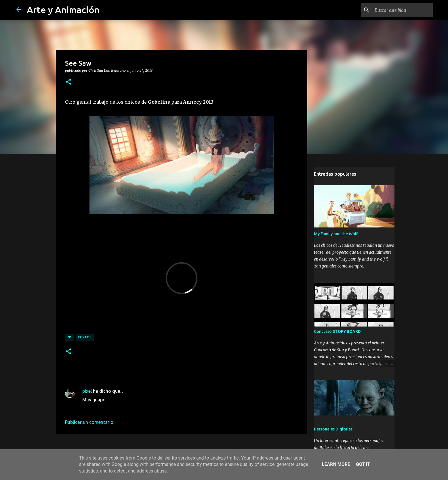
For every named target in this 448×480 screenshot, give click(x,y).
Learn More (336, 464)
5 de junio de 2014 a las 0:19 (112, 408)
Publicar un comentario (89, 422)
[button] (68, 82)
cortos (85, 337)
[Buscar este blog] (403, 10)
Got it (363, 464)
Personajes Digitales (333, 429)
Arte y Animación (63, 10)
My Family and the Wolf (336, 234)
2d (69, 337)
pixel (87, 391)
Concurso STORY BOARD (337, 331)
